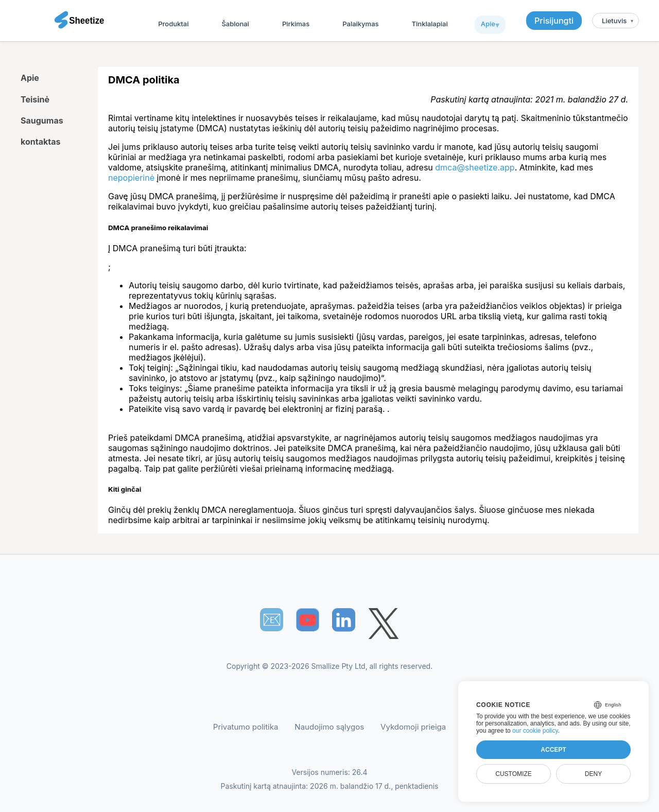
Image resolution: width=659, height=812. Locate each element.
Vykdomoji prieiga (413, 727)
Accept (553, 750)
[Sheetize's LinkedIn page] (344, 620)
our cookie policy (535, 731)
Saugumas (42, 120)
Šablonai (235, 24)
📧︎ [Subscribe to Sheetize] (272, 619)
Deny (593, 774)
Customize (513, 774)
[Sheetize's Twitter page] (384, 625)
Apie (488, 24)
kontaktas (40, 142)
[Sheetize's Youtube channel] (308, 620)
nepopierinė (131, 178)
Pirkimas (296, 24)
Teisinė (35, 99)
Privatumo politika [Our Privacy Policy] (246, 727)
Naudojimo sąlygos (329, 727)
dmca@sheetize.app (475, 167)
